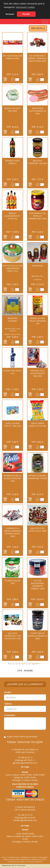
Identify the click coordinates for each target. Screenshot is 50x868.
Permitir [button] (26, 14)
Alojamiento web (8, 865)
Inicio (4, 857)
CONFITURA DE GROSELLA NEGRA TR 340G (37, 636)
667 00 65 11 (30, 760)
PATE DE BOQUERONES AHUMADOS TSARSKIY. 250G (38, 585)
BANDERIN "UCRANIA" (12, 320)
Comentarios (10, 715)
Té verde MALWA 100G (12, 582)
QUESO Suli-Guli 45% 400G (12, 110)
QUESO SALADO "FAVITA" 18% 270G (12, 425)
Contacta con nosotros (29, 857)
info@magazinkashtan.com (25, 820)
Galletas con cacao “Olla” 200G (38, 530)
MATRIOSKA (38, 266)
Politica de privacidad (28, 737)
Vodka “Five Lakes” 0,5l (13, 372)
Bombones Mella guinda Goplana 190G (13, 478)
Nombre (8, 692)
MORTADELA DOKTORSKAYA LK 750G (37, 111)
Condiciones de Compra (16, 862)
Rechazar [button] (10, 14)
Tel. (25, 757)
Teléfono (8, 704)
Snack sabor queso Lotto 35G (37, 425)
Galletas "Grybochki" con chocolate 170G (12, 636)
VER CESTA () (38, 28)
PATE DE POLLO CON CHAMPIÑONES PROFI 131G (13, 268)
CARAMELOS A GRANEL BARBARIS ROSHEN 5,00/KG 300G (12, 532)
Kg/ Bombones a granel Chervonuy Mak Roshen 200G (38, 58)
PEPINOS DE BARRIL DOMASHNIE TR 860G (38, 477)
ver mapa (25, 767)
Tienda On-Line (14, 857)
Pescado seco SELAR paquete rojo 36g (37, 373)
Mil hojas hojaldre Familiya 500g (12, 57)
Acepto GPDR (21, 737)
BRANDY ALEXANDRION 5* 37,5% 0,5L (12, 216)
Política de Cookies (38, 859)
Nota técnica (25, 859)
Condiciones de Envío (35, 862)
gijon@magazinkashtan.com (25, 763)
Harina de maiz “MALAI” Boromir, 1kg (37, 321)
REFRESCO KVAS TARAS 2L (13, 162)
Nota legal (43, 857)
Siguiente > (36, 663)
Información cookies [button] (25, 7)
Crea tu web (21, 865)
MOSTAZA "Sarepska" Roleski (37, 162)
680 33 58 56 (30, 818)
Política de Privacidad (11, 859)
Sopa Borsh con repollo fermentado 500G (38, 216)
